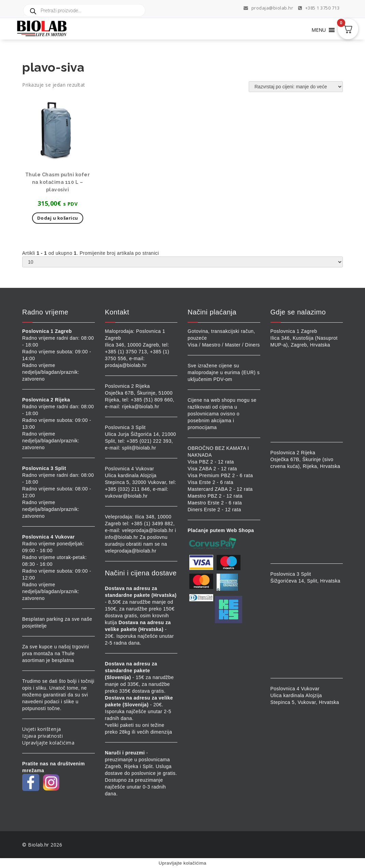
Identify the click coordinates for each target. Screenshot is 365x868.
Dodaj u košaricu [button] (58, 218)
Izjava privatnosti (42, 736)
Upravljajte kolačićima (48, 743)
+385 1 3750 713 (319, 8)
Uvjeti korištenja (42, 729)
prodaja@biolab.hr (268, 8)
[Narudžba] (296, 87)
